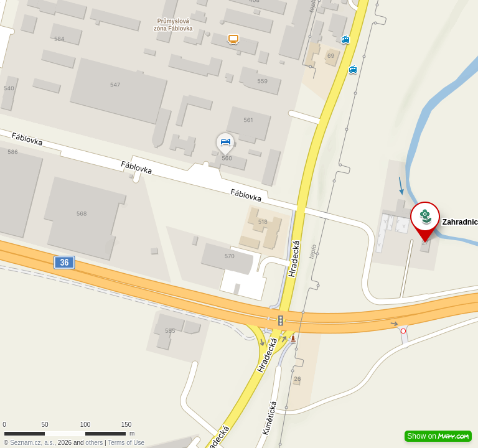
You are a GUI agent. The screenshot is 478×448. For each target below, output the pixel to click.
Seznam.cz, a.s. (32, 443)
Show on (438, 436)
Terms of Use (126, 443)
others (94, 443)
